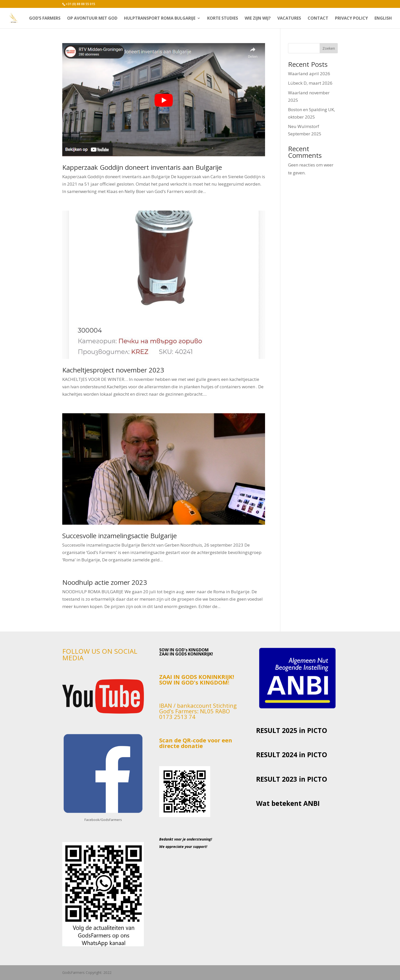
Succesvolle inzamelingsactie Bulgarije (120, 536)
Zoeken (329, 48)
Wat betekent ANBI (288, 803)
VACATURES (289, 19)
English (383, 19)
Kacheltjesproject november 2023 (113, 370)
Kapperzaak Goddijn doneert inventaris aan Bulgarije (142, 167)
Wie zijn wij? (258, 19)
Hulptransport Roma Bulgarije (160, 19)
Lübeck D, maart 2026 (310, 83)
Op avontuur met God (92, 19)
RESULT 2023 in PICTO (292, 779)
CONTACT (318, 19)
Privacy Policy (351, 19)
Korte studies (223, 19)
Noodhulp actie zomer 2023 (105, 582)
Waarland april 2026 (309, 74)
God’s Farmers (45, 19)
